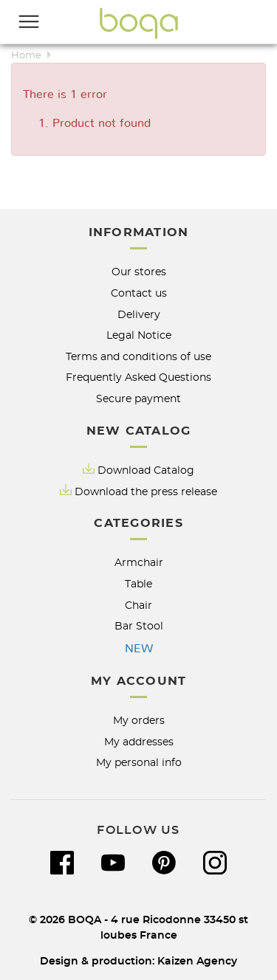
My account (139, 681)
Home (26, 56)
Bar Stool (139, 626)
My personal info (139, 763)
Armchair (139, 563)
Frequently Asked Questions (138, 377)
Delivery (139, 315)
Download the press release (146, 492)
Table (138, 584)
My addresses (139, 742)
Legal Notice (139, 335)
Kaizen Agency (197, 961)
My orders (139, 721)
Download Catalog (146, 470)
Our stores (139, 272)
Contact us (139, 293)
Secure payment (138, 399)
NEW (139, 649)
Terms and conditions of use (138, 357)
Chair (138, 605)
